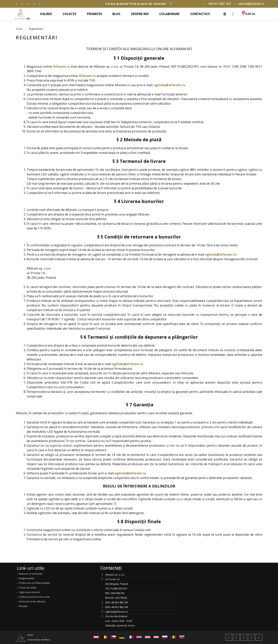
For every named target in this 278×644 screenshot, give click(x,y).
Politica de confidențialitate (35, 583)
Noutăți (23, 606)
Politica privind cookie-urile (34, 597)
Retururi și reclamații (31, 574)
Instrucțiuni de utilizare (32, 601)
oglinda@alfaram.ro (169, 85)
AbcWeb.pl (46, 640)
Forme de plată (28, 588)
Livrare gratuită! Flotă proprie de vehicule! (136, 4)
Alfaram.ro (61, 67)
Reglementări (27, 578)
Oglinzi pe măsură (29, 592)
